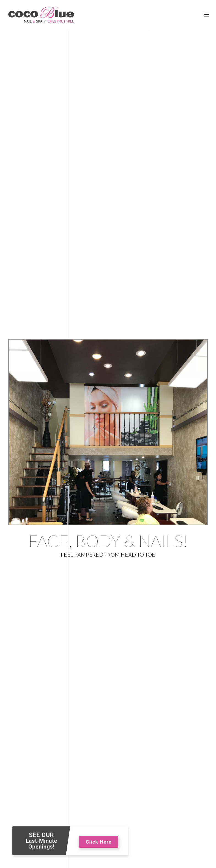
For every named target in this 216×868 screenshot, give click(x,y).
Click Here (99, 843)
